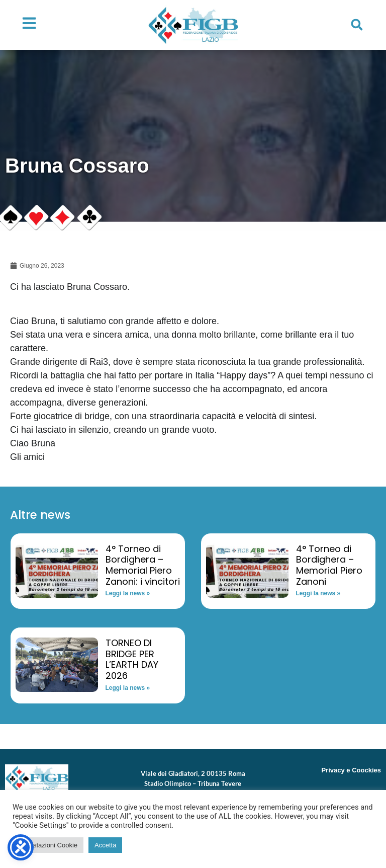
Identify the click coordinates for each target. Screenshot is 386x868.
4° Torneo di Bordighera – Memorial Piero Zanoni (329, 565)
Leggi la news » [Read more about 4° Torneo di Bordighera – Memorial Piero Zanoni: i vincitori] (128, 593)
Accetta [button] (105, 845)
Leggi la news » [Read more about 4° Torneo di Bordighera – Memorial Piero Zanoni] (318, 593)
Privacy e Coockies (351, 770)
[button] (357, 25)
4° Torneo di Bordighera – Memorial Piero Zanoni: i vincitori (143, 565)
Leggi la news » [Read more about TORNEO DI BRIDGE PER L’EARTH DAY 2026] (128, 688)
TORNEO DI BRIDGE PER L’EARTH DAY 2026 (132, 659)
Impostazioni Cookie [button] (48, 845)
